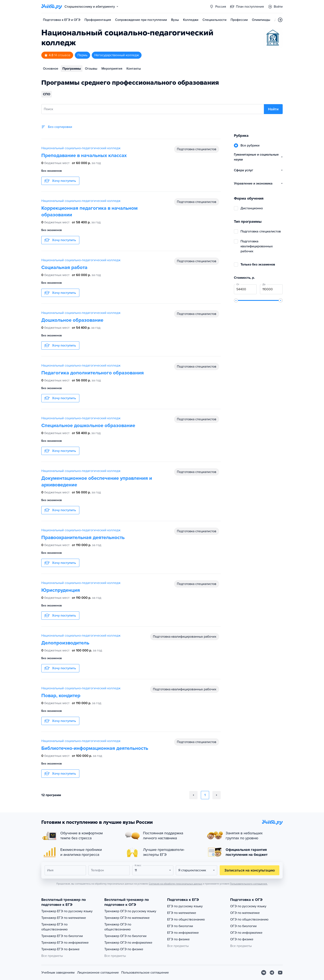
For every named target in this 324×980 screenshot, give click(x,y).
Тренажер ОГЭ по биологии (125, 936)
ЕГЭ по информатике (183, 933)
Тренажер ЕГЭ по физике (60, 949)
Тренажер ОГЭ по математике (127, 918)
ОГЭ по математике (245, 913)
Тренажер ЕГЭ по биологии (62, 936)
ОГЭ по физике (242, 939)
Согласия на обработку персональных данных (176, 884)
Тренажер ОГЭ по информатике (128, 943)
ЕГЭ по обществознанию (186, 919)
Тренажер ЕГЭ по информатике (65, 943)
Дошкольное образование (72, 320)
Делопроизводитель (65, 643)
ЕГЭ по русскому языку (185, 906)
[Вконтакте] (264, 973)
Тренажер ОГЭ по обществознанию (118, 927)
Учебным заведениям (58, 973)
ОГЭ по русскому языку (248, 906)
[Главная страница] (52, 7)
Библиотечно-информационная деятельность (95, 748)
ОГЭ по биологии (243, 926)
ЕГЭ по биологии (180, 926)
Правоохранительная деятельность (83, 538)
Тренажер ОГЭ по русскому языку (130, 911)
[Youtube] (280, 973)
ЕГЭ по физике (178, 939)
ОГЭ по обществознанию (249, 919)
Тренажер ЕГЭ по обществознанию (54, 927)
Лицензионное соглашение (98, 973)
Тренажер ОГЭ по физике (124, 949)
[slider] (236, 300)
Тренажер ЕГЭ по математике (64, 918)
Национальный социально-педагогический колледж (81, 148)
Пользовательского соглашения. (249, 884)
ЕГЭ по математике (182, 913)
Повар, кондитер (61, 696)
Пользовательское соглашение (145, 973)
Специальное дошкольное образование (88, 426)
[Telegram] (272, 973)
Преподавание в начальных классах (84, 155)
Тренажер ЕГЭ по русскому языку (67, 911)
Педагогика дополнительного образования (93, 373)
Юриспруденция (61, 590)
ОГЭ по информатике (246, 933)
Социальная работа (64, 267)
